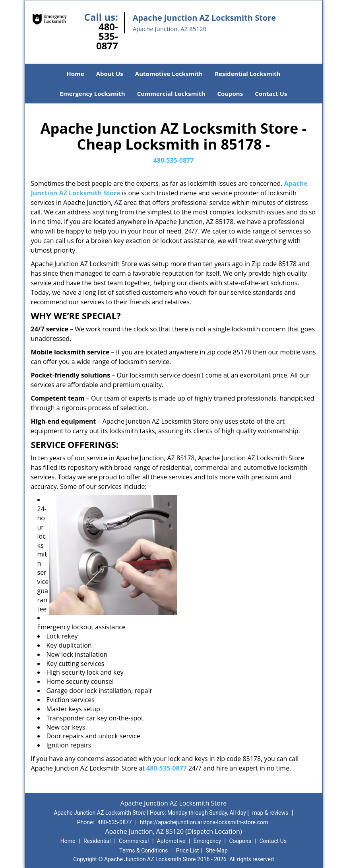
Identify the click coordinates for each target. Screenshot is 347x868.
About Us (110, 74)
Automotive (171, 841)
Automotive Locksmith (169, 74)
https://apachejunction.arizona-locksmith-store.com (204, 822)
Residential (97, 841)
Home (75, 74)
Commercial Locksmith (171, 93)
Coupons (230, 93)
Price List (188, 850)
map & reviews (271, 813)
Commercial (134, 841)
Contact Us (271, 93)
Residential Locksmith (248, 74)
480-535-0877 (107, 36)
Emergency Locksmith (93, 93)
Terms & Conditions (143, 850)
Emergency (207, 841)
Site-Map (217, 850)
